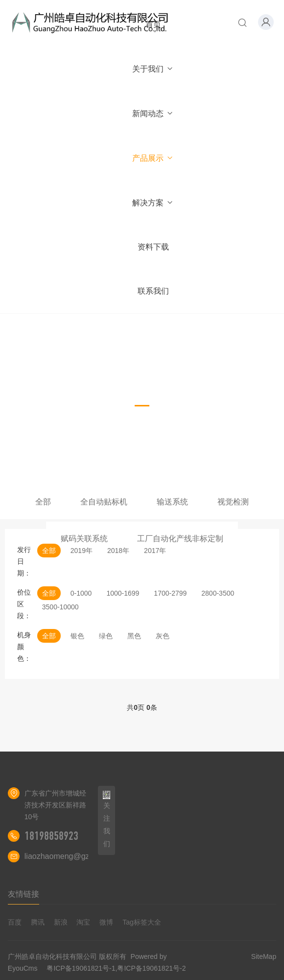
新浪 (61, 922)
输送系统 (172, 502)
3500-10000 (60, 607)
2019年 (82, 551)
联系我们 (153, 291)
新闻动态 (153, 113)
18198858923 (51, 836)
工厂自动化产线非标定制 (180, 539)
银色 (77, 636)
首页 (153, 24)
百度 (15, 922)
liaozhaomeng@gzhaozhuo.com (81, 856)
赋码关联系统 (84, 539)
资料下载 (153, 247)
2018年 (118, 551)
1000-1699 (123, 593)
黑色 (134, 636)
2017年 (155, 551)
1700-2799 (170, 593)
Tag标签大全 (142, 922)
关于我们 (153, 69)
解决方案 (153, 203)
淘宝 (83, 922)
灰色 (163, 636)
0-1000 (81, 593)
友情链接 (24, 894)
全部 (43, 502)
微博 (106, 922)
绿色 (106, 636)
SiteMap (264, 956)
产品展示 (153, 158)
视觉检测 (233, 502)
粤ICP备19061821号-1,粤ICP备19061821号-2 (116, 968)
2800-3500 (218, 593)
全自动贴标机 (104, 502)
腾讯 (38, 922)
